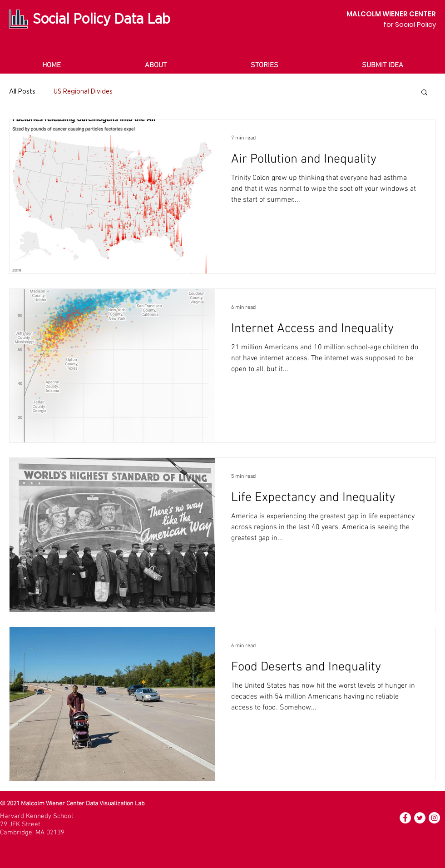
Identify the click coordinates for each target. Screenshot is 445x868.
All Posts (22, 92)
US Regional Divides (83, 92)
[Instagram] (434, 818)
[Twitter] (420, 818)
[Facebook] (405, 818)
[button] (424, 93)
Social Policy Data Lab (101, 19)
